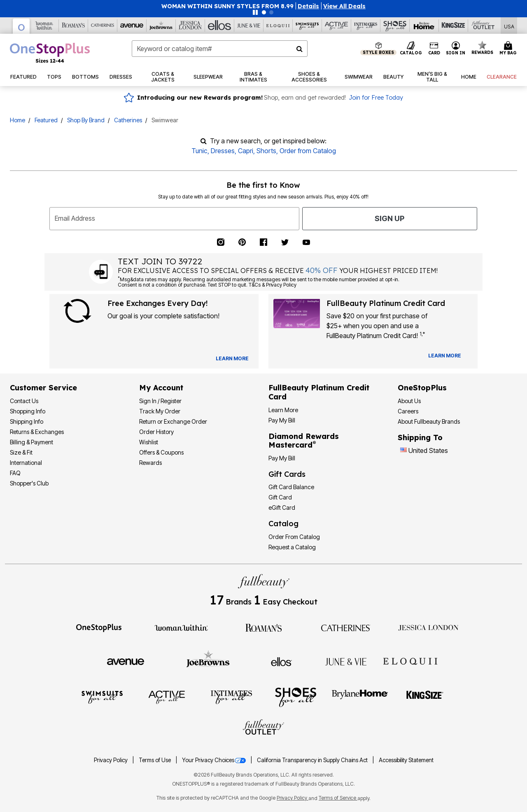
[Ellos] (281, 661)
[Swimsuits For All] (102, 697)
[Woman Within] (181, 627)
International (26, 463)
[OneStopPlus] (99, 627)
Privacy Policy (111, 760)
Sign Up (389, 218)
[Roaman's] (263, 627)
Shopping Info (28, 411)
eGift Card (282, 507)
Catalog (283, 524)
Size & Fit (21, 452)
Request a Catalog (292, 547)
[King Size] (425, 697)
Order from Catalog (308, 151)
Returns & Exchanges (37, 432)
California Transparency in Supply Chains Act (313, 760)
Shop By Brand (86, 120)
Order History (156, 432)
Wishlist (149, 442)
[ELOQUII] (410, 660)
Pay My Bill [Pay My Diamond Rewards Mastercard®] (282, 458)
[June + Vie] (346, 661)
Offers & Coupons (161, 452)
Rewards (150, 463)
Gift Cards (287, 474)
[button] (308, 6)
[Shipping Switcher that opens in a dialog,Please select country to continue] (509, 26)
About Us (409, 401)
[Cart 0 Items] (509, 49)
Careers (408, 411)
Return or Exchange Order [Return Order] (173, 421)
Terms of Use (155, 760)
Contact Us (24, 401)
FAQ (15, 473)
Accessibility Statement (406, 760)
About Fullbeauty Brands (429, 421)
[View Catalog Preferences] (232, 359)
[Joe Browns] (208, 660)
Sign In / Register (160, 401)
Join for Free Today (376, 98)
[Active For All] (167, 697)
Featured (46, 120)
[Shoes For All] (296, 697)
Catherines (128, 120)
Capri (246, 151)
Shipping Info (27, 421)
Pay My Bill (282, 420)
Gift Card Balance (291, 487)
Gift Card (280, 497)
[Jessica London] (428, 627)
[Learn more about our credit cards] (445, 356)
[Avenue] (126, 661)
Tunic (199, 151)
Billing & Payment (31, 442)
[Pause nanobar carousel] (255, 12)
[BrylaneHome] (360, 697)
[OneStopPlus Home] (50, 53)
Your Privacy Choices (215, 760)
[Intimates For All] (231, 697)
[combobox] (220, 49)
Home (17, 120)
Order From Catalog (294, 537)
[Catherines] (346, 627)
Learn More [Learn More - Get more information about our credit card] (283, 410)
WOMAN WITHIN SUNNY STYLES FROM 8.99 (227, 6)
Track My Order (160, 411)
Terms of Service (338, 798)
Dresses (223, 151)
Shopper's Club (29, 483)
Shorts (266, 151)
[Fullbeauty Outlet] (263, 728)
